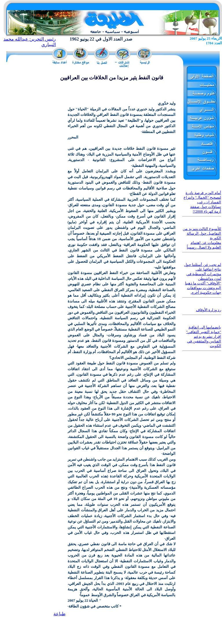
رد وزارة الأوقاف (209, 310)
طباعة (60, 614)
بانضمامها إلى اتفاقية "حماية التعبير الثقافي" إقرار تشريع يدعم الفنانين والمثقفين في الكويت (204, 336)
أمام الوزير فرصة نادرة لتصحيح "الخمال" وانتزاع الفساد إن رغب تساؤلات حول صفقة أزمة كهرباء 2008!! (202, 202)
